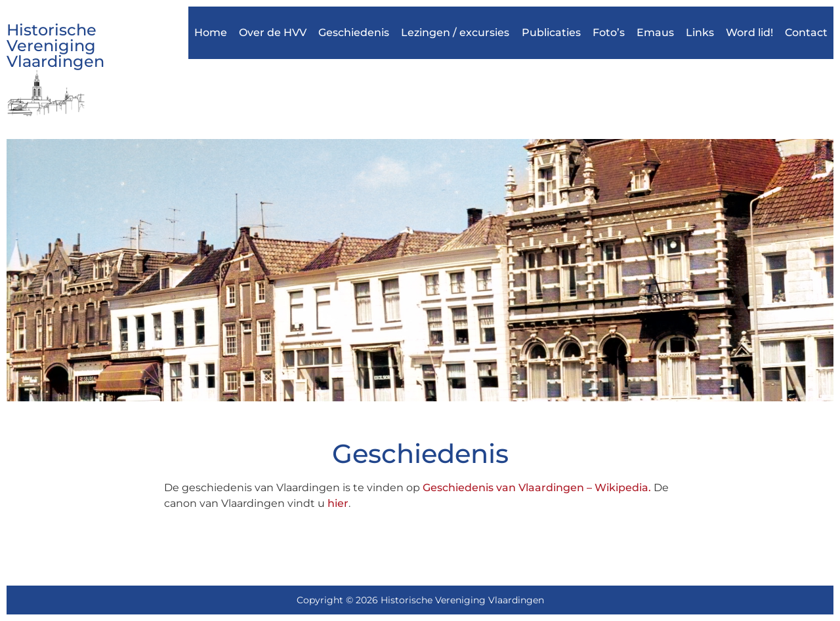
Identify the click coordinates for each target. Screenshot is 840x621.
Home (211, 32)
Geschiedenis (354, 32)
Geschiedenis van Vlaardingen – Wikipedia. (537, 488)
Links (700, 32)
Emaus (655, 32)
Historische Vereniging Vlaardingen (55, 46)
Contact (806, 32)
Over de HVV (273, 32)
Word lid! (749, 32)
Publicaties (551, 32)
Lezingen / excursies (455, 32)
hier (338, 503)
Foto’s (609, 32)
